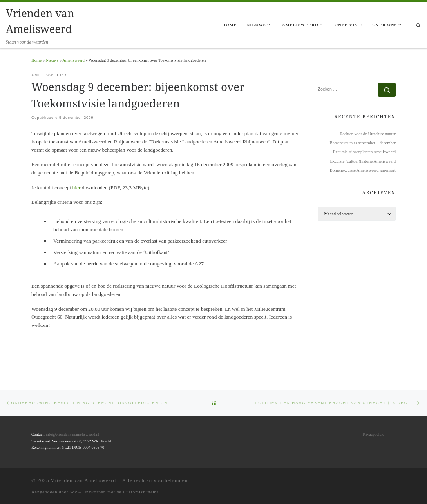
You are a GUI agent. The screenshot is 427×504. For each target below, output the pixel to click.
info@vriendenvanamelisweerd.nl (73, 434)
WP (73, 491)
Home (36, 60)
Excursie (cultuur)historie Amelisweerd (363, 161)
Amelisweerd (73, 60)
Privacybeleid (374, 434)
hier (77, 188)
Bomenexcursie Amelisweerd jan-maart (363, 170)
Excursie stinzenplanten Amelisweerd (364, 152)
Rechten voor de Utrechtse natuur (368, 134)
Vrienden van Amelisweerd (84, 480)
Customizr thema (141, 491)
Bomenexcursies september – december (363, 143)
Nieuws (52, 60)
